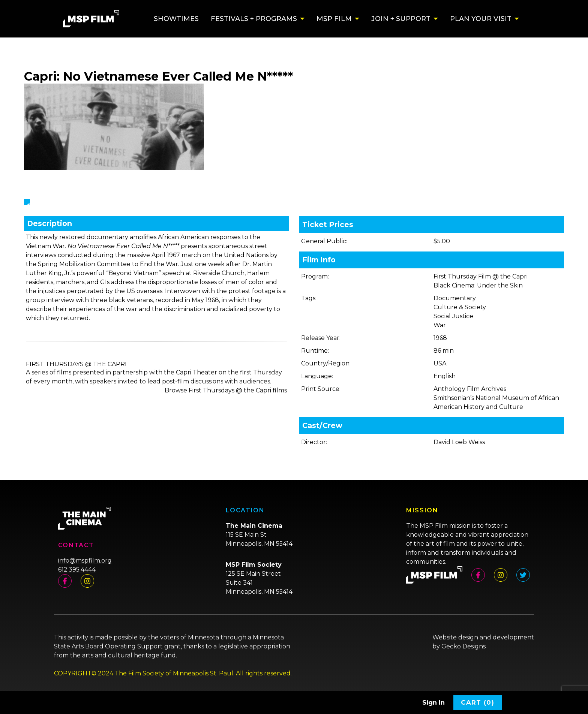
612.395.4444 (77, 570)
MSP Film (334, 19)
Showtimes (176, 19)
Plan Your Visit (481, 19)
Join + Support (401, 19)
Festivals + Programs (254, 19)
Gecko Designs (463, 646)
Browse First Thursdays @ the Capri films (226, 390)
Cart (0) (478, 702)
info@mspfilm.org (85, 561)
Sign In (433, 702)
